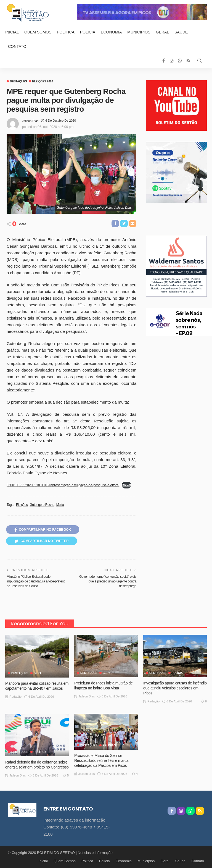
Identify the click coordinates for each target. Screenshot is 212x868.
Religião (109, 746)
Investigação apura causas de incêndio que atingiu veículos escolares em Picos (175, 688)
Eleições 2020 (43, 82)
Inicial (12, 32)
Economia (111, 32)
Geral (162, 32)
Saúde (181, 32)
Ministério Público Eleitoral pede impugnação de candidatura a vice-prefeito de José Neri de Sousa (36, 581)
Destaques (18, 82)
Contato (17, 46)
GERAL (39, 673)
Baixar (126, 485)
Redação (15, 697)
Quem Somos (38, 32)
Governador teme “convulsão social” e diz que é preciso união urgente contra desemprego (108, 581)
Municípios (139, 32)
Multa (60, 505)
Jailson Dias (30, 121)
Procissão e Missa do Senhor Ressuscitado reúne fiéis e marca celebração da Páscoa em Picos (101, 760)
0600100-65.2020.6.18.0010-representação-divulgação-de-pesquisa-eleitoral (63, 485)
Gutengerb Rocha (42, 505)
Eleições (22, 505)
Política (66, 32)
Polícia (88, 32)
